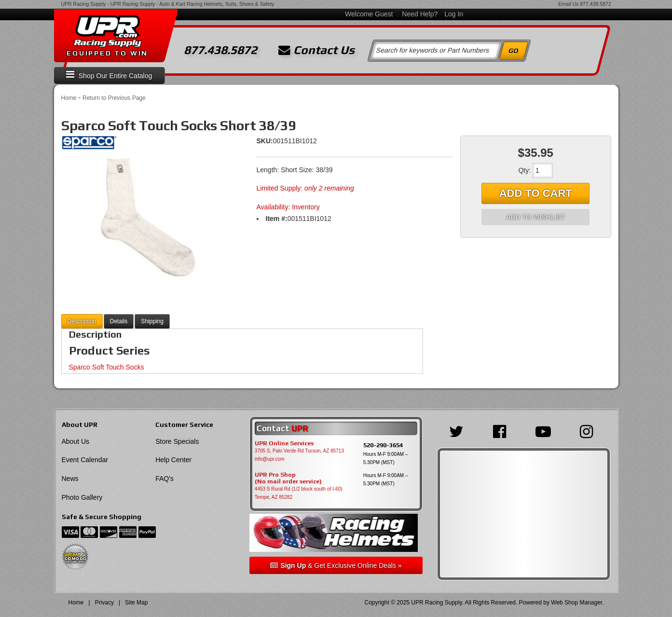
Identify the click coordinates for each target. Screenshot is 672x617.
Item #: (277, 219)
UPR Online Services (284, 443)
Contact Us (316, 50)
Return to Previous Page (114, 98)
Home (69, 98)
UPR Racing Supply (84, 4)
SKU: (265, 141)
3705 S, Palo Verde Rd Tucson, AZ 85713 (299, 451)
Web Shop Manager (576, 603)
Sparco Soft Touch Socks (107, 367)
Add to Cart (536, 193)
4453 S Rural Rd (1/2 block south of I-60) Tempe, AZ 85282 (299, 493)
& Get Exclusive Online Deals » (336, 565)
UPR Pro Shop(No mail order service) (288, 478)
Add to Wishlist (535, 217)
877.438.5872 (595, 4)
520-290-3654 (383, 445)
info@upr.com (270, 459)
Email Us (568, 4)
